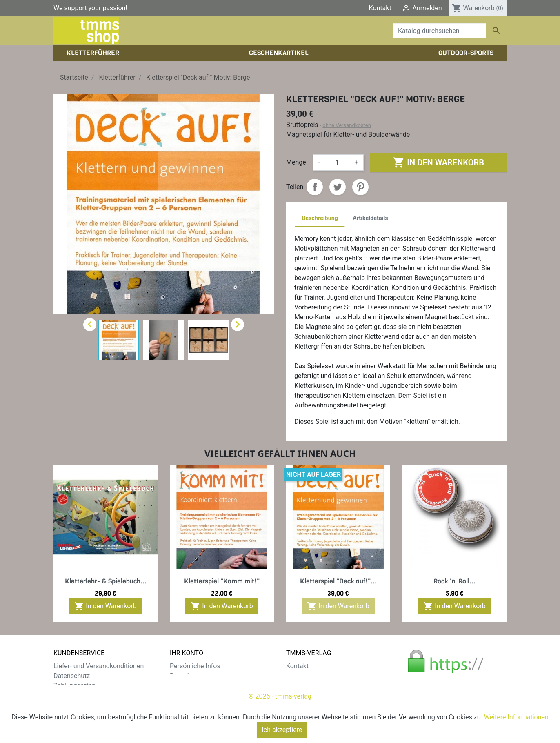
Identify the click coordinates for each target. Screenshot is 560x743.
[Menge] (337, 162)
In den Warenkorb (438, 162)
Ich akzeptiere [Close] (282, 730)
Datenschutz (72, 676)
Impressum (303, 686)
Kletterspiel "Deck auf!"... (338, 581)
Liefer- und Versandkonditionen (99, 666)
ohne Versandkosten (347, 125)
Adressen (183, 695)
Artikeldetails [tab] (370, 218)
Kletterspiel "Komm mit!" (222, 581)
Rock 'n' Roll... (454, 581)
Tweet (338, 187)
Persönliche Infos (195, 666)
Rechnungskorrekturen (202, 686)
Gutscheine (186, 705)
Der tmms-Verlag (311, 676)
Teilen (315, 187)
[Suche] (439, 31)
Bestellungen (189, 676)
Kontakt (380, 8)
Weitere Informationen (516, 717)
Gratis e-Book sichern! (85, 705)
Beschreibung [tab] (320, 218)
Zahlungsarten (74, 686)
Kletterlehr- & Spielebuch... (106, 581)
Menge (296, 162)
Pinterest (360, 187)
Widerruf (66, 695)
